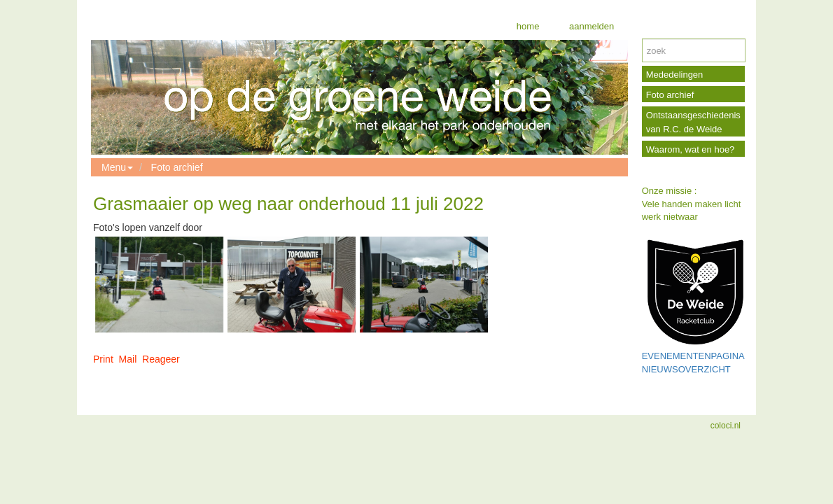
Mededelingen (675, 75)
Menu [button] (117, 167)
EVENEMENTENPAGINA (693, 356)
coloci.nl (726, 426)
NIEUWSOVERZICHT (686, 369)
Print (103, 359)
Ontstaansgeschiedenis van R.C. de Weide (693, 122)
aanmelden (590, 26)
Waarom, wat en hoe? (691, 149)
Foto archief (177, 167)
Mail (128, 359)
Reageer (161, 359)
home (528, 26)
